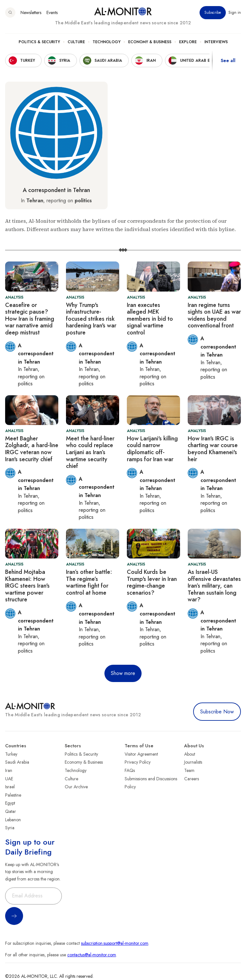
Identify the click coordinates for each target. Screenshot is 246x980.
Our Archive (76, 787)
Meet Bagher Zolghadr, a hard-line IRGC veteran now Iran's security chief (32, 449)
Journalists (193, 762)
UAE (9, 779)
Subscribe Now (217, 712)
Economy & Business (150, 42)
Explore (188, 42)
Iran (9, 770)
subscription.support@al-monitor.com (115, 943)
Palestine (13, 795)
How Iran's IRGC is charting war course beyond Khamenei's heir (213, 449)
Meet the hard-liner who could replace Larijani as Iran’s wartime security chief (90, 452)
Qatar (11, 811)
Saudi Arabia (17, 762)
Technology (107, 42)
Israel (10, 787)
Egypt (10, 803)
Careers (192, 779)
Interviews (216, 42)
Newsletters (31, 12)
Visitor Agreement (141, 754)
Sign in (235, 12)
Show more (123, 673)
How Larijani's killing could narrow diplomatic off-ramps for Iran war (152, 449)
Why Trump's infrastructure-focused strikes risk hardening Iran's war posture (91, 319)
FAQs (130, 770)
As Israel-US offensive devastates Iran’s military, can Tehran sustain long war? (214, 586)
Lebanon (13, 820)
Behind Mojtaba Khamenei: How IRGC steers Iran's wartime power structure (27, 586)
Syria (10, 828)
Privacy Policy (138, 762)
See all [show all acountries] (228, 60)
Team (189, 770)
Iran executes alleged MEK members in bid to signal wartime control (150, 319)
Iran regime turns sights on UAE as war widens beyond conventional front (214, 315)
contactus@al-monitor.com (92, 955)
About (190, 754)
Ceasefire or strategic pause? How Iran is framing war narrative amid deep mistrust (30, 319)
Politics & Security (39, 42)
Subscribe (213, 12)
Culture (76, 42)
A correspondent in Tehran (56, 190)
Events (52, 12)
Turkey (11, 754)
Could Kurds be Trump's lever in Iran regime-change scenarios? (152, 582)
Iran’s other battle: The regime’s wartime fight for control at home (89, 582)
